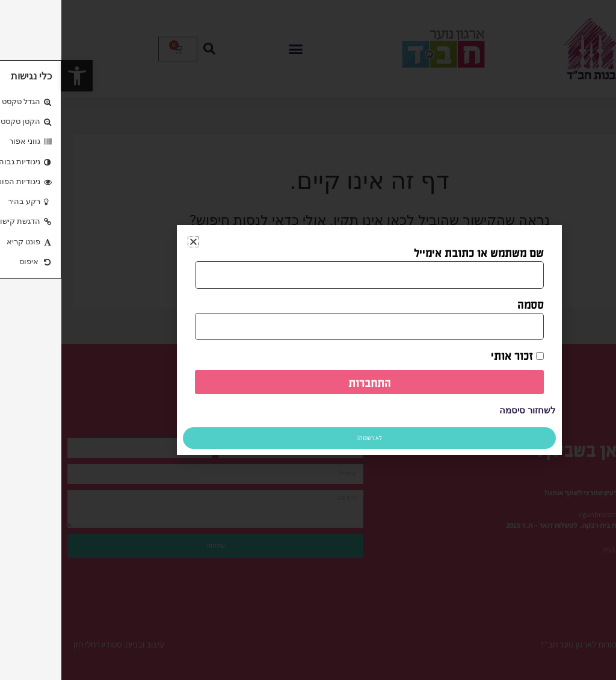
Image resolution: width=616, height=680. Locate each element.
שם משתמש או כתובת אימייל (417, 252)
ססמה (469, 304)
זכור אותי (456, 355)
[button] (132, 242)
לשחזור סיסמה (466, 410)
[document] (308, 340)
